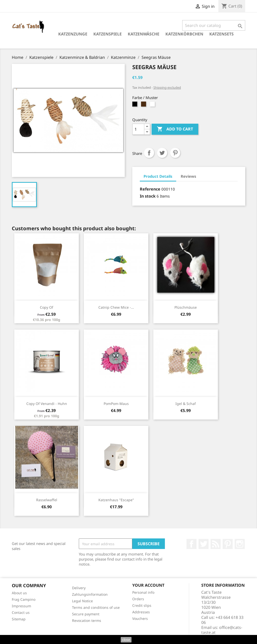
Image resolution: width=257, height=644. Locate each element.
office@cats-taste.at (222, 630)
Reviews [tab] (188, 176)
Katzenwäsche (144, 34)
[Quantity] (138, 129)
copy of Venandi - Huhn (47, 404)
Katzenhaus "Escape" (116, 500)
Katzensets (221, 34)
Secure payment (86, 614)
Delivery (79, 588)
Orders (138, 599)
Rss (216, 544)
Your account (148, 585)
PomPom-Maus (116, 404)
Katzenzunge (73, 34)
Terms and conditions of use (96, 607)
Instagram (240, 544)
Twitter (204, 544)
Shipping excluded (167, 87)
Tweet (162, 153)
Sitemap (19, 619)
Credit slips (142, 605)
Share (149, 153)
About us (19, 593)
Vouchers (140, 618)
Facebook (191, 544)
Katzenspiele (108, 34)
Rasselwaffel (47, 500)
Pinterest (175, 153)
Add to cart (175, 129)
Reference (150, 189)
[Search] (214, 25)
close (126, 640)
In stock (148, 196)
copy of (47, 307)
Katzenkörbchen (184, 34)
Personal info (143, 592)
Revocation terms (87, 620)
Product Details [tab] (158, 176)
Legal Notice (82, 601)
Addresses (141, 612)
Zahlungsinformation (90, 594)
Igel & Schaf (186, 404)
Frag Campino (24, 599)
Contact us (21, 612)
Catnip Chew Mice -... (116, 307)
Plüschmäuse (186, 307)
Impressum (21, 606)
